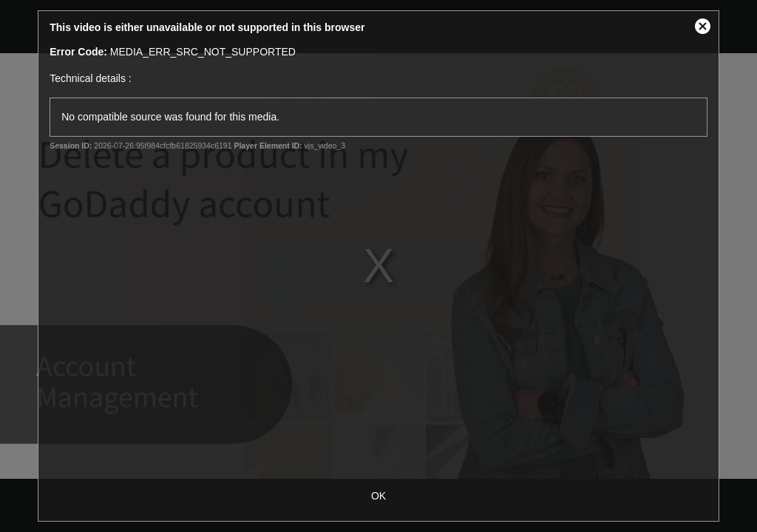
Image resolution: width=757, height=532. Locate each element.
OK (378, 496)
